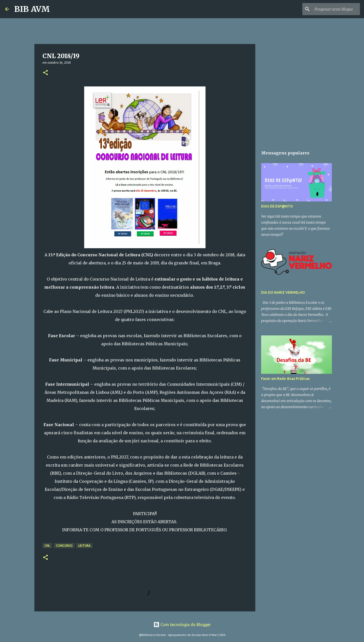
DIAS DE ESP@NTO (277, 206)
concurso (64, 546)
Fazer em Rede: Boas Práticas (285, 379)
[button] (45, 73)
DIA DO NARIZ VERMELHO (283, 292)
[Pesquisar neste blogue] (333, 9)
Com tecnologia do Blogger (182, 625)
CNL (47, 546)
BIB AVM (32, 9)
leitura (84, 546)
